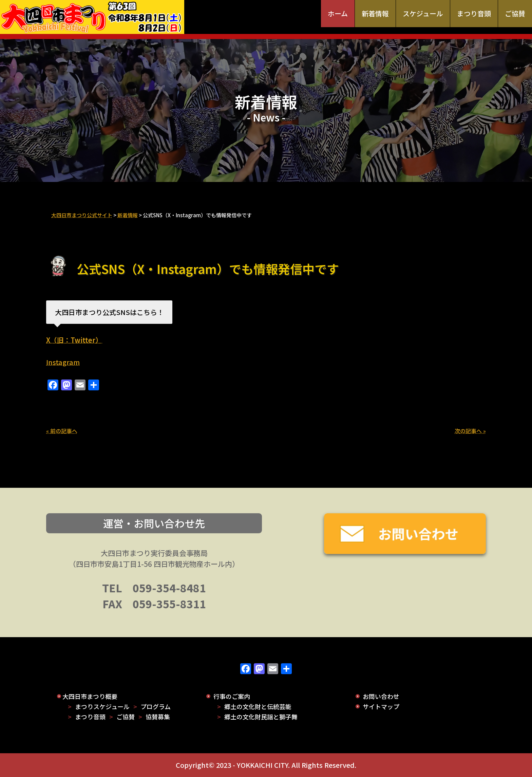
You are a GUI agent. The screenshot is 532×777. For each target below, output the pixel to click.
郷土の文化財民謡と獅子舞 (261, 717)
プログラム (156, 706)
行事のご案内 (232, 696)
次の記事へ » (470, 431)
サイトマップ (381, 706)
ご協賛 (515, 13)
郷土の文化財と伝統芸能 (258, 706)
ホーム (338, 13)
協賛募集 (158, 717)
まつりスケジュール (102, 706)
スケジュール (423, 13)
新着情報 (375, 13)
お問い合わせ (381, 696)
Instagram (63, 362)
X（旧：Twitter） (74, 340)
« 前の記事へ (62, 431)
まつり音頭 (474, 13)
